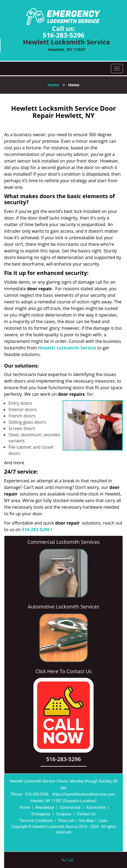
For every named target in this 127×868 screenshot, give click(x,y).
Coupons (63, 814)
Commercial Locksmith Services (63, 542)
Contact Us (86, 814)
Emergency (41, 814)
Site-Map (86, 821)
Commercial (70, 807)
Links (103, 821)
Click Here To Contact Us (63, 671)
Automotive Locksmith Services (63, 607)
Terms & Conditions (36, 821)
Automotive (96, 807)
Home (53, 85)
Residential (45, 807)
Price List (66, 821)
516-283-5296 (64, 35)
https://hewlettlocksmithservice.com (83, 794)
